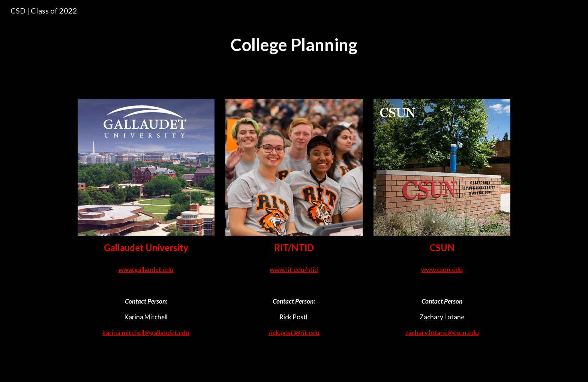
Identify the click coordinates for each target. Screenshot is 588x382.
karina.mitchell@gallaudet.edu (146, 333)
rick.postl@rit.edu (294, 333)
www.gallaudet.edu (146, 270)
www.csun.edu (442, 270)
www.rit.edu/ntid (294, 270)
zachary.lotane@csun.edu (442, 333)
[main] (294, 45)
